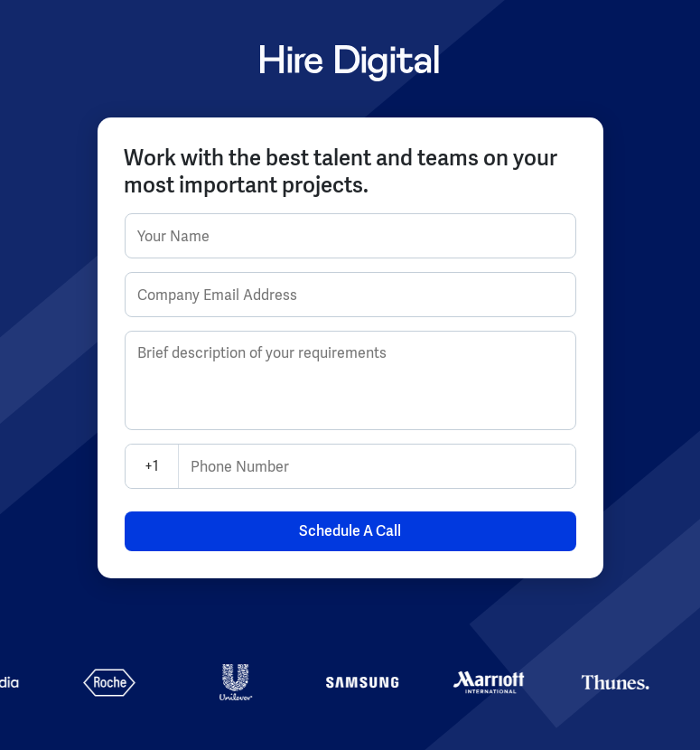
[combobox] (136, 466)
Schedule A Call (350, 531)
